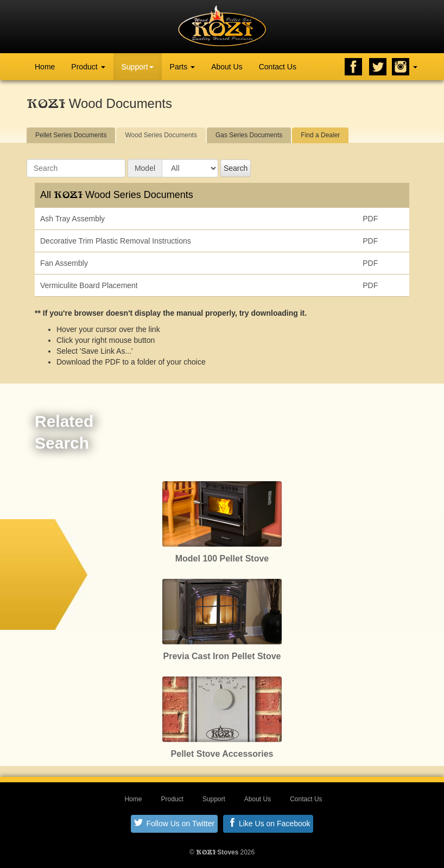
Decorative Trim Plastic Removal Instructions (116, 241)
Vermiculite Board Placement (89, 285)
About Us (227, 67)
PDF (370, 219)
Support (138, 67)
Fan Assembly (64, 263)
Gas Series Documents (249, 135)
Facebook (353, 67)
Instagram (401, 67)
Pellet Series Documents (71, 135)
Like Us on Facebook (269, 823)
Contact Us (278, 67)
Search (236, 168)
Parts (183, 67)
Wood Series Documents (161, 135)
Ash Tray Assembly (72, 219)
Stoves (217, 852)
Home (45, 67)
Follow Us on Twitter (175, 823)
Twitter (378, 67)
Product (88, 67)
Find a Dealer (320, 135)
